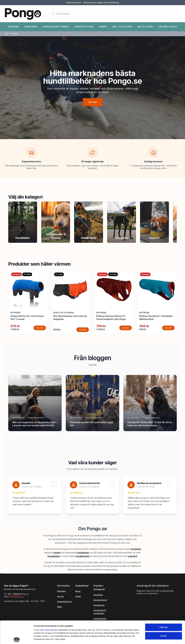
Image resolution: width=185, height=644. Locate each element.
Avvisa (164, 613)
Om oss (61, 596)
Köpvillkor (62, 591)
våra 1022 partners (49, 607)
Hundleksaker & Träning (56, 27)
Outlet (78, 596)
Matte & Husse (145, 27)
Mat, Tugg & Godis (122, 27)
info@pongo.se (17, 596)
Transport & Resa (84, 27)
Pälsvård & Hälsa (168, 27)
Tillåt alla (163, 605)
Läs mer (93, 102)
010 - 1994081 (14, 594)
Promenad (14, 27)
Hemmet (103, 27)
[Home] (6, 34)
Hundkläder (31, 27)
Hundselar (98, 595)
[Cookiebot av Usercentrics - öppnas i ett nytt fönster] (17, 639)
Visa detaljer (140, 639)
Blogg (78, 591)
